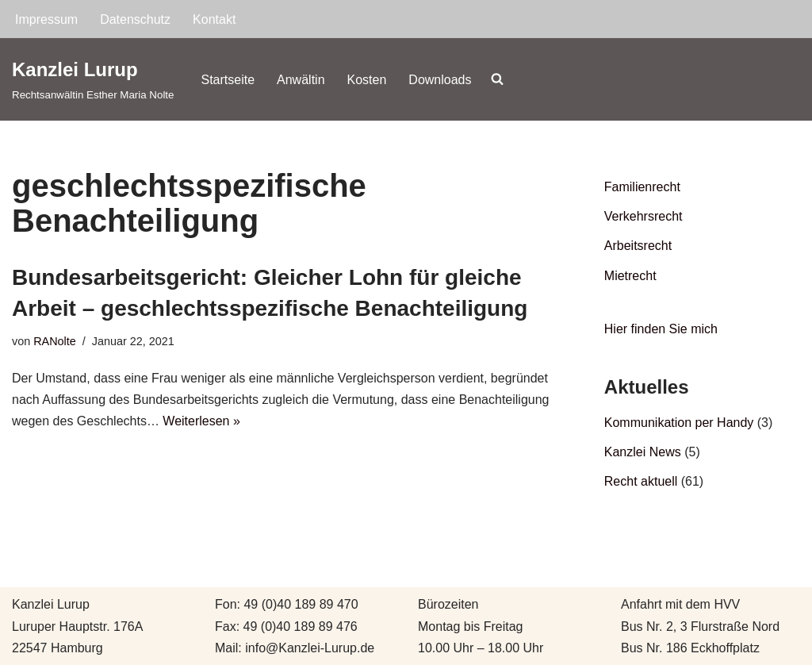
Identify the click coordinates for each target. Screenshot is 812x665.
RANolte (55, 341)
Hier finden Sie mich (661, 329)
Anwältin (301, 80)
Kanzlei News (643, 452)
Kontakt (214, 19)
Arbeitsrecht (638, 246)
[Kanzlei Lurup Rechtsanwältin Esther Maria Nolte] (93, 79)
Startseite (228, 80)
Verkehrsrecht (643, 216)
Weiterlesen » (201, 421)
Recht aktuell (641, 481)
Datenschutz (135, 19)
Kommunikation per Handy (679, 423)
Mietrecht (630, 276)
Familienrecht (642, 187)
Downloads (440, 80)
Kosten (367, 80)
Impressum (46, 19)
